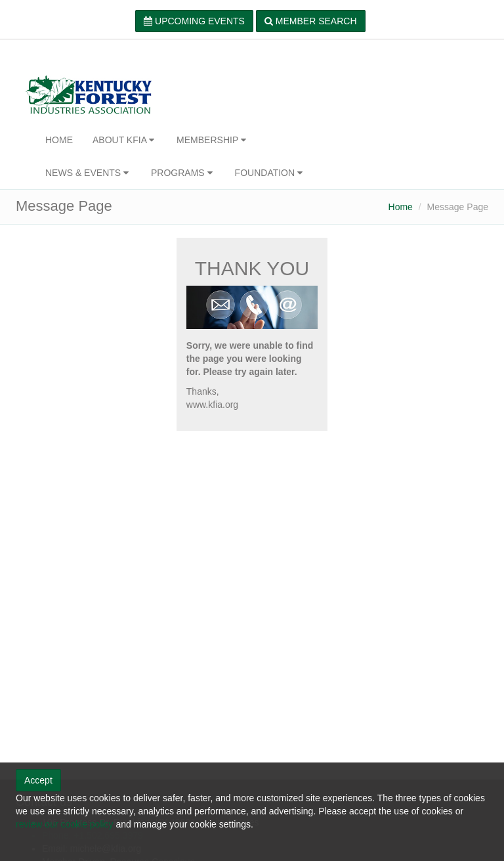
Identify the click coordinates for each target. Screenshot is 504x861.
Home (401, 207)
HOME (59, 140)
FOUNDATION (270, 173)
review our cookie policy (65, 824)
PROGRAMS (183, 173)
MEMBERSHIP (213, 140)
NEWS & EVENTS (88, 173)
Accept (38, 780)
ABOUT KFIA (125, 140)
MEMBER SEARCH (311, 21)
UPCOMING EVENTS (194, 21)
